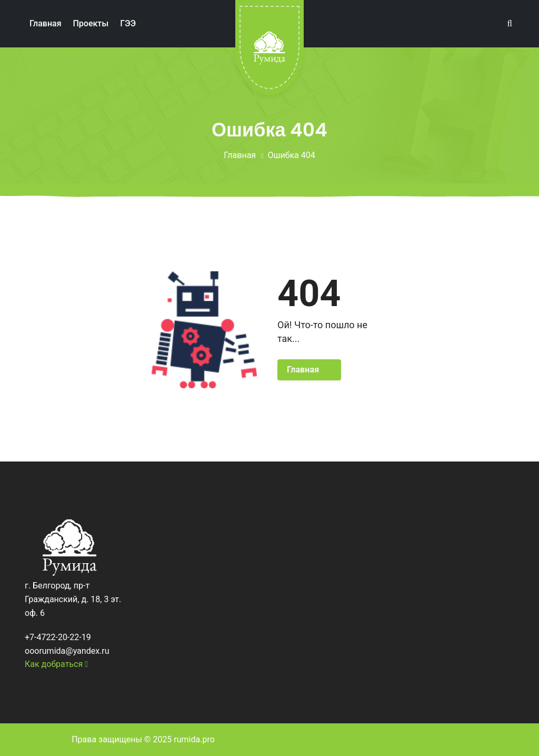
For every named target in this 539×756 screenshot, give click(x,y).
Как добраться (56, 664)
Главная (240, 155)
